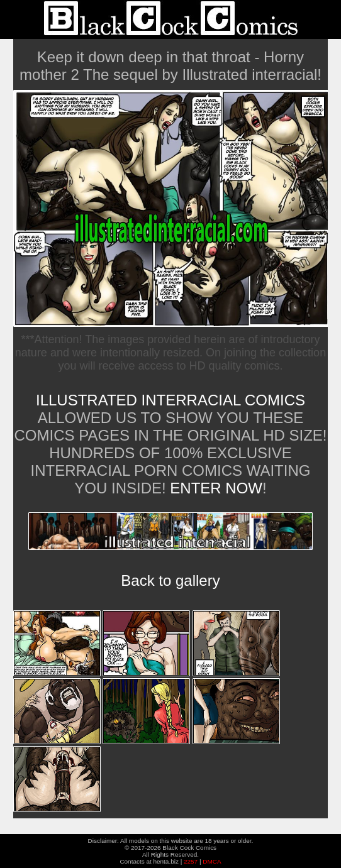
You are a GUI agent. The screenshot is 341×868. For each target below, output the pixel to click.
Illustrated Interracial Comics (170, 400)
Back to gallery (170, 580)
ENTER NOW (214, 488)
